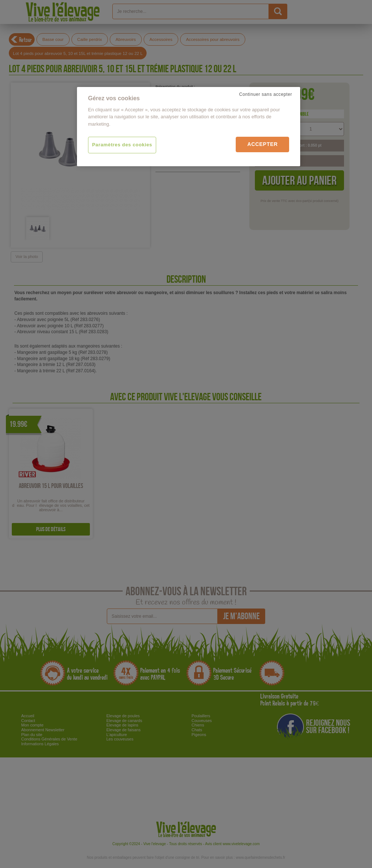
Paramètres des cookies (122, 145)
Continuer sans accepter (266, 94)
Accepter (262, 144)
